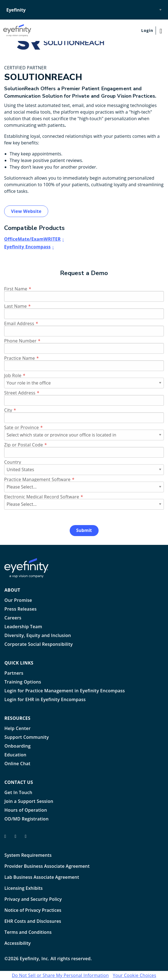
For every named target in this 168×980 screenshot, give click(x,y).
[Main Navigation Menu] (162, 31)
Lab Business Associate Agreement (42, 877)
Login (147, 30)
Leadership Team (23, 627)
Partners (14, 673)
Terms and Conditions (28, 932)
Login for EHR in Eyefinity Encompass (45, 700)
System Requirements (28, 855)
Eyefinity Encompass (27, 247)
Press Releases (21, 609)
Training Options (23, 682)
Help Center (17, 729)
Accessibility (18, 943)
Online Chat (17, 764)
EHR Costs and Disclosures (33, 921)
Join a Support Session (29, 802)
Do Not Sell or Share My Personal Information (60, 975)
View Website (26, 211)
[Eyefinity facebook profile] (7, 839)
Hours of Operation (26, 810)
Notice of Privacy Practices (33, 910)
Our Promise (18, 601)
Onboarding (17, 746)
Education (15, 755)
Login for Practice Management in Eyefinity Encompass (65, 691)
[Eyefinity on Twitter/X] (17, 839)
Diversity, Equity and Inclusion (38, 636)
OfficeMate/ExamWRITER (32, 239)
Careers (13, 618)
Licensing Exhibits (24, 888)
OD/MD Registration (26, 819)
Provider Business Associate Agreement (47, 866)
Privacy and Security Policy (33, 899)
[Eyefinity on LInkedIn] (28, 839)
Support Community (27, 738)
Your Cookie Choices (135, 975)
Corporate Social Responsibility (39, 645)
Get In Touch (18, 793)
